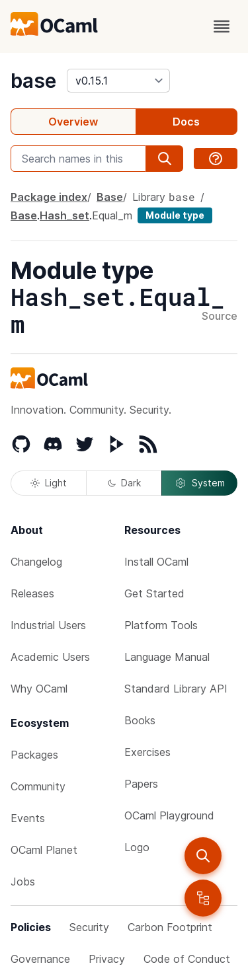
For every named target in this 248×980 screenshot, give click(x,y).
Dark (124, 483)
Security (89, 927)
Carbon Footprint (170, 927)
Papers (141, 784)
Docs (186, 122)
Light (49, 483)
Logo (137, 847)
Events (28, 818)
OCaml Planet (44, 850)
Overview (73, 122)
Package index (49, 197)
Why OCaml (39, 689)
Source (220, 317)
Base (110, 197)
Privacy (107, 959)
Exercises (147, 752)
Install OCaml (156, 562)
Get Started (154, 593)
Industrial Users (48, 625)
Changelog (36, 562)
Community (38, 786)
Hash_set (64, 215)
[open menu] (222, 26)
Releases (32, 593)
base (33, 81)
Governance (40, 959)
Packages (34, 755)
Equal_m (112, 215)
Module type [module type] (175, 215)
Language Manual (167, 657)
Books (140, 720)
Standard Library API (176, 689)
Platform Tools (161, 625)
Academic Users (50, 657)
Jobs (23, 882)
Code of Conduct (187, 959)
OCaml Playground (169, 815)
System (200, 483)
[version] (118, 81)
